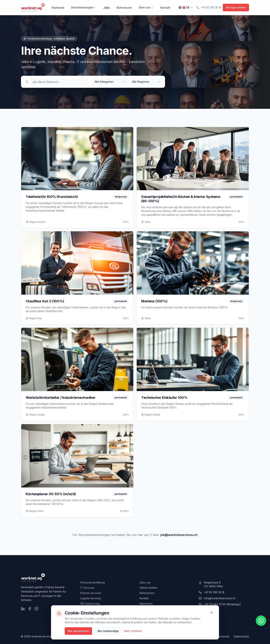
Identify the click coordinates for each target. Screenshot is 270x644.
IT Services (87, 588)
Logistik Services (91, 598)
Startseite (58, 8)
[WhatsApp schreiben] (261, 621)
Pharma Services (91, 593)
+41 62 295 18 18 (209, 7)
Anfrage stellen (236, 7)
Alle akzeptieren (78, 631)
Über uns (146, 7)
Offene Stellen (148, 588)
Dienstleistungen (84, 7)
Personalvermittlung (92, 582)
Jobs (107, 8)
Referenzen (124, 8)
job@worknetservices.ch (179, 535)
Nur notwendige (108, 631)
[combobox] (110, 82)
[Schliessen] (212, 613)
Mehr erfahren (133, 631)
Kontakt (165, 8)
